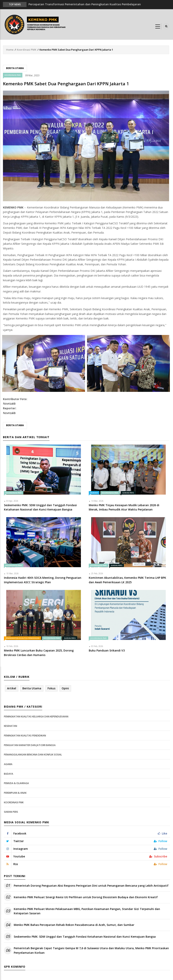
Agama (8, 764)
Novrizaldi (9, 404)
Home (10, 50)
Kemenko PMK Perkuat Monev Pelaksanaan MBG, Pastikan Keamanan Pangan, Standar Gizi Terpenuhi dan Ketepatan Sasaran (87, 911)
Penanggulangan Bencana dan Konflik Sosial (33, 755)
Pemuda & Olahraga (16, 783)
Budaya (94, 493)
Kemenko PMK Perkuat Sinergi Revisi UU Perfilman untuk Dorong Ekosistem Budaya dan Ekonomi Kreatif (86, 897)
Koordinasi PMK (27, 50)
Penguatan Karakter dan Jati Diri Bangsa (30, 745)
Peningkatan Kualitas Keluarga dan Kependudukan (36, 717)
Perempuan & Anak (15, 793)
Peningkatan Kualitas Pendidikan (22, 638)
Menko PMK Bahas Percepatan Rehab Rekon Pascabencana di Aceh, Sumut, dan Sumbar (74, 925)
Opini (65, 688)
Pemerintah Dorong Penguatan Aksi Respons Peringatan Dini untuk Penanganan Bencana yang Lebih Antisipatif (91, 886)
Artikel (12, 688)
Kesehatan (11, 726)
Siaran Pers (128, 493)
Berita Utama (15, 68)
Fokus (51, 688)
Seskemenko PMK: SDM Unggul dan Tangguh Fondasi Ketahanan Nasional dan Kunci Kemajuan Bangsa (85, 937)
